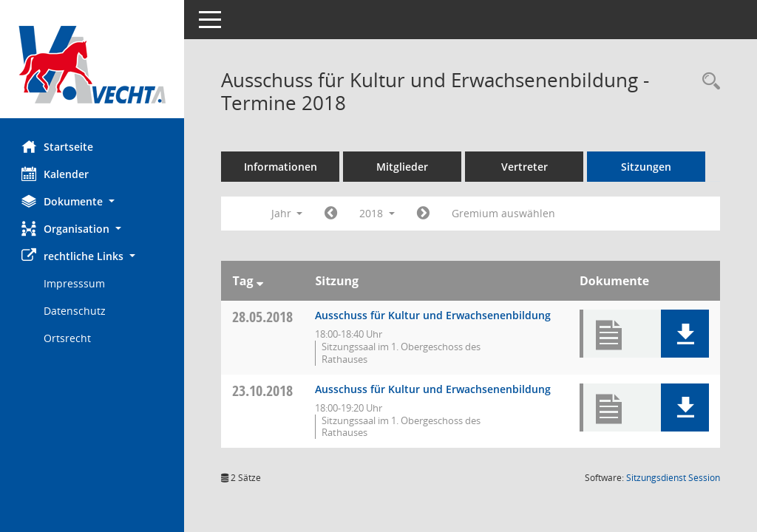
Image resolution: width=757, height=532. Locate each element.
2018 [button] (378, 213)
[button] (92, 201)
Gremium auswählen (504, 213)
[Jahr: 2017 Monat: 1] (332, 214)
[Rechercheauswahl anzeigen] (707, 82)
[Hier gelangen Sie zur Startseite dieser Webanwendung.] (92, 65)
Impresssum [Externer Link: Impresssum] (75, 283)
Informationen (281, 167)
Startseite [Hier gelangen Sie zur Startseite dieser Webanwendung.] (58, 146)
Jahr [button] (287, 213)
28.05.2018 (263, 317)
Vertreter (525, 167)
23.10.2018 (263, 391)
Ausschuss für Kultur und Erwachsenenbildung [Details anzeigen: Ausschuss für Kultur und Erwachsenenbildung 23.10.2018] (434, 389)
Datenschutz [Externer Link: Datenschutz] (75, 311)
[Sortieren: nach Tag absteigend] (260, 281)
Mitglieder (403, 167)
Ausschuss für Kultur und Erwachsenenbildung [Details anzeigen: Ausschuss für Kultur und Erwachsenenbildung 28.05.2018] (434, 315)
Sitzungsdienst (673, 478)
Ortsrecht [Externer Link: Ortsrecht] (68, 338)
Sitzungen (647, 167)
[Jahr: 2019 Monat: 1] (424, 214)
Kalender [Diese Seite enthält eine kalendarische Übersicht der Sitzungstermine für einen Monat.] (56, 174)
